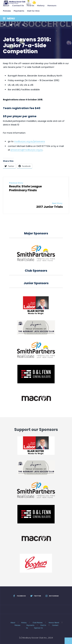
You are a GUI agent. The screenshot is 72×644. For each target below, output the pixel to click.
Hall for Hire (33, 11)
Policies (7, 11)
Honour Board (54, 623)
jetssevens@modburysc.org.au (27, 150)
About (6, 6)
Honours (52, 6)
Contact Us (18, 6)
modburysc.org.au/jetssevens (29, 141)
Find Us (30, 6)
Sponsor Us (38, 628)
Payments (19, 11)
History (41, 6)
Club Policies (38, 623)
